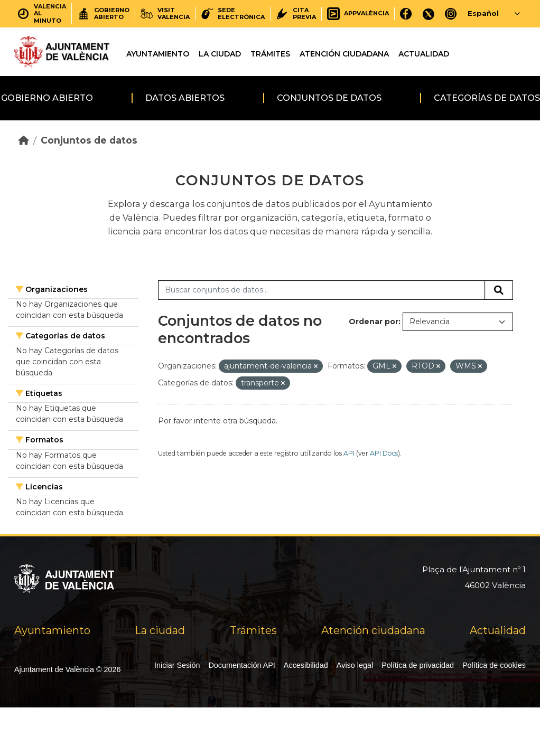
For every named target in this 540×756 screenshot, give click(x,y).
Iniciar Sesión (177, 665)
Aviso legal (355, 665)
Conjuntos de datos (329, 98)
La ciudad (220, 54)
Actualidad (424, 54)
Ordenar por (374, 322)
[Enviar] (499, 290)
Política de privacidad (418, 665)
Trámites (270, 54)
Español (483, 13)
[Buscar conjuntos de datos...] (322, 290)
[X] (429, 13)
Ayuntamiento (158, 54)
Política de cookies (494, 665)
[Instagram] (451, 13)
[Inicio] (24, 140)
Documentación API (241, 665)
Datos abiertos (185, 98)
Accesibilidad (306, 665)
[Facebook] (406, 13)
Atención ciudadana (344, 54)
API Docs (384, 453)
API (349, 453)
